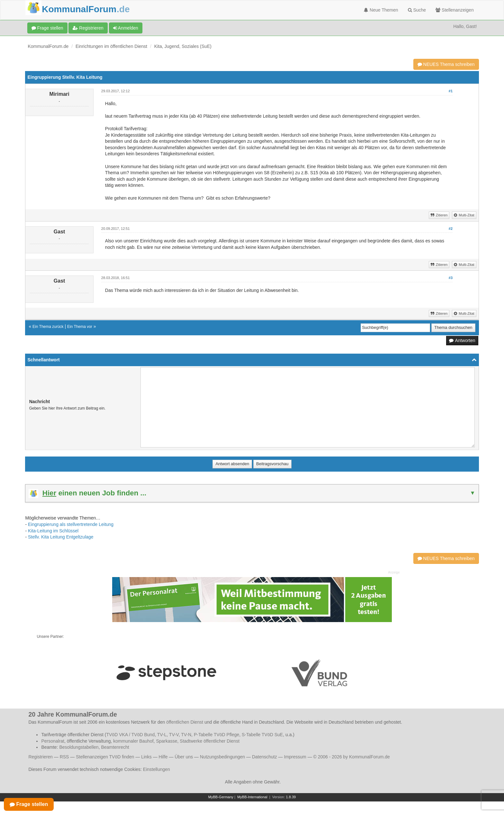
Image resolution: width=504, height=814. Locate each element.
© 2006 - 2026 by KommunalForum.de (352, 757)
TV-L (162, 735)
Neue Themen (381, 10)
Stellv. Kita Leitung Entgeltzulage (61, 537)
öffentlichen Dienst (185, 722)
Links (146, 757)
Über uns (184, 757)
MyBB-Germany (221, 797)
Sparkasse (166, 741)
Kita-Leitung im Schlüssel (53, 531)
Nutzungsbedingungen (222, 757)
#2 (451, 229)
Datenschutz (265, 757)
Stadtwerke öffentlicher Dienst (210, 741)
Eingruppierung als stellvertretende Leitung (71, 524)
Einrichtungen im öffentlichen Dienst (111, 46)
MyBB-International (252, 797)
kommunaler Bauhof (133, 741)
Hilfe (163, 757)
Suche (417, 10)
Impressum (295, 757)
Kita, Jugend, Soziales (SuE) (183, 46)
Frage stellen (47, 28)
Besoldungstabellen (79, 747)
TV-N (186, 735)
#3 (451, 278)
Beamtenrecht (115, 747)
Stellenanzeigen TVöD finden (105, 757)
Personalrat (53, 741)
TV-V (174, 735)
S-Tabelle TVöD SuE (262, 735)
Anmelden (126, 28)
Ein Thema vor (80, 327)
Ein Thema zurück (48, 327)
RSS (64, 757)
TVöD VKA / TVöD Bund (130, 735)
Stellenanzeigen (455, 10)
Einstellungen (157, 769)
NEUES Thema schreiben (446, 64)
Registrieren (88, 28)
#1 (451, 91)
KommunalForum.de (48, 46)
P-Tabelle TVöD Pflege (216, 735)
